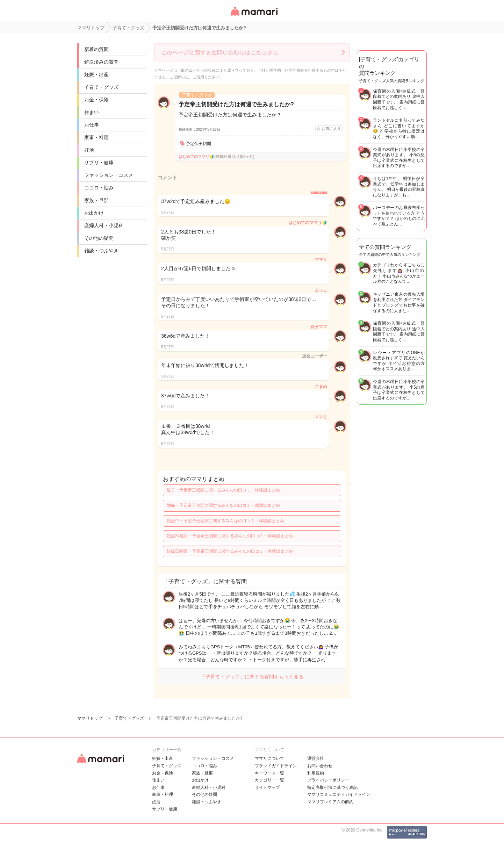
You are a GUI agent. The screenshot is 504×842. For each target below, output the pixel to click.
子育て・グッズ (101, 87)
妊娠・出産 (96, 74)
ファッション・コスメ (109, 175)
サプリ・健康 (99, 163)
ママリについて (269, 758)
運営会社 (316, 758)
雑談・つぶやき (101, 251)
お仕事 (92, 125)
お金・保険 (96, 100)
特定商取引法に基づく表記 (332, 787)
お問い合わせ (320, 766)
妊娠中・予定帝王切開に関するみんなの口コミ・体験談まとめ (225, 521)
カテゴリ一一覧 (269, 780)
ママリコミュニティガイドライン (339, 794)
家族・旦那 (96, 200)
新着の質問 (96, 49)
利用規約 (316, 773)
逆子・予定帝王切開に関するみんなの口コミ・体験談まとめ (223, 490)
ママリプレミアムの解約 (330, 802)
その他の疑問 (99, 238)
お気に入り (331, 129)
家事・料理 (96, 137)
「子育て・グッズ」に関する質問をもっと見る (252, 677)
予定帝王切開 (199, 144)
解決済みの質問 (101, 62)
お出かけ (94, 213)
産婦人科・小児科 (104, 225)
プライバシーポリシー (328, 780)
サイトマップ (267, 787)
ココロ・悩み (99, 188)
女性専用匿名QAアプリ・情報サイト (254, 16)
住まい (92, 112)
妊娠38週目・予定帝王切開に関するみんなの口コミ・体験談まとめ (230, 551)
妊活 (89, 150)
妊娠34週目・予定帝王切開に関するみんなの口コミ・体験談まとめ (230, 536)
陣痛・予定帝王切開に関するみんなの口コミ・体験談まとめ (223, 505)
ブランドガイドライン (276, 766)
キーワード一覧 (269, 773)
